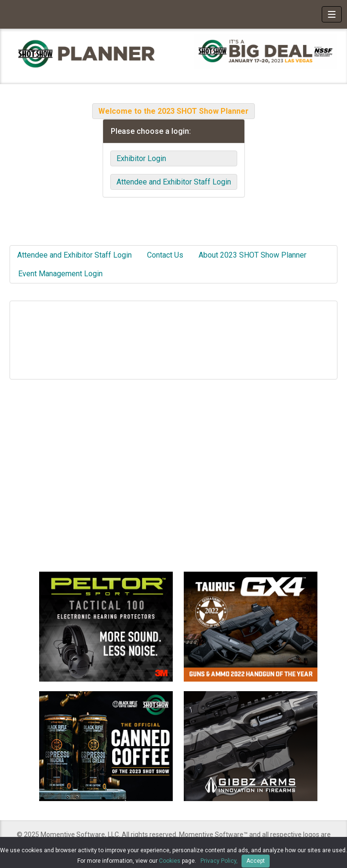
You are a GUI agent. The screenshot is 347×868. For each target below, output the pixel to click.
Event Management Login (60, 274)
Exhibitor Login (141, 158)
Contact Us (165, 255)
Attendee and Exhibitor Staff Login (174, 182)
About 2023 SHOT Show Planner (252, 255)
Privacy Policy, (220, 861)
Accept (256, 861)
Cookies (170, 861)
